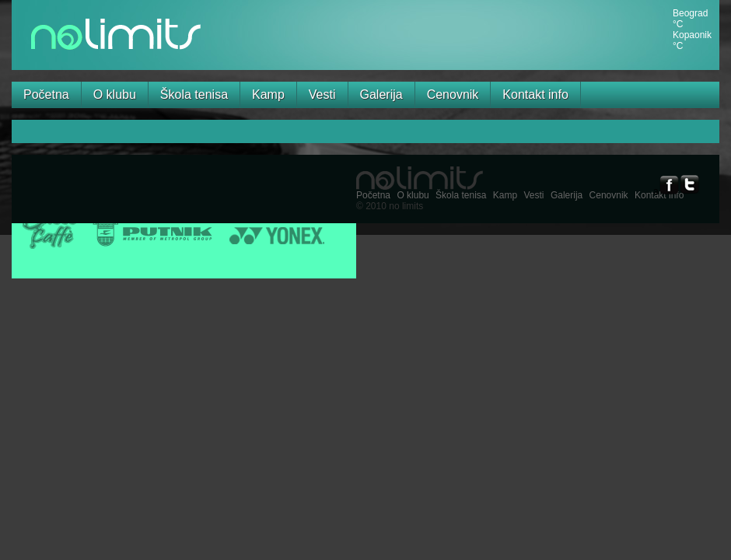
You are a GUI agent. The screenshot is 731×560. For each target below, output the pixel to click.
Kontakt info (535, 94)
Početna (46, 94)
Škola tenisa (194, 94)
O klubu (115, 94)
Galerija (381, 94)
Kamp (268, 94)
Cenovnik (453, 94)
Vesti (322, 94)
